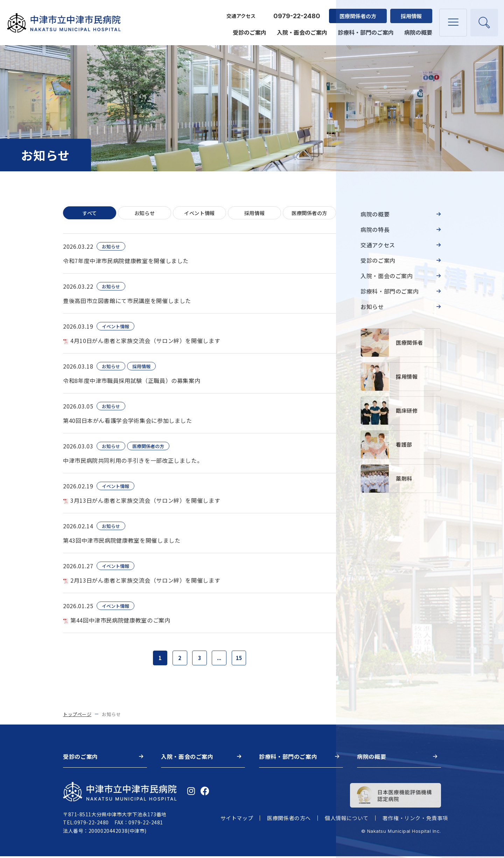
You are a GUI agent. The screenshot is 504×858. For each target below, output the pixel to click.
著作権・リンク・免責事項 (415, 820)
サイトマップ (237, 820)
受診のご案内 (248, 29)
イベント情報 (199, 213)
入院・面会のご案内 (301, 29)
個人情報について (347, 820)
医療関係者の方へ (289, 820)
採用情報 (410, 12)
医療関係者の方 (357, 12)
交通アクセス (240, 13)
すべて (90, 213)
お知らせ (145, 213)
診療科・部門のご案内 (365, 29)
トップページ (77, 716)
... (220, 659)
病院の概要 (417, 29)
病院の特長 (375, 229)
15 (241, 659)
